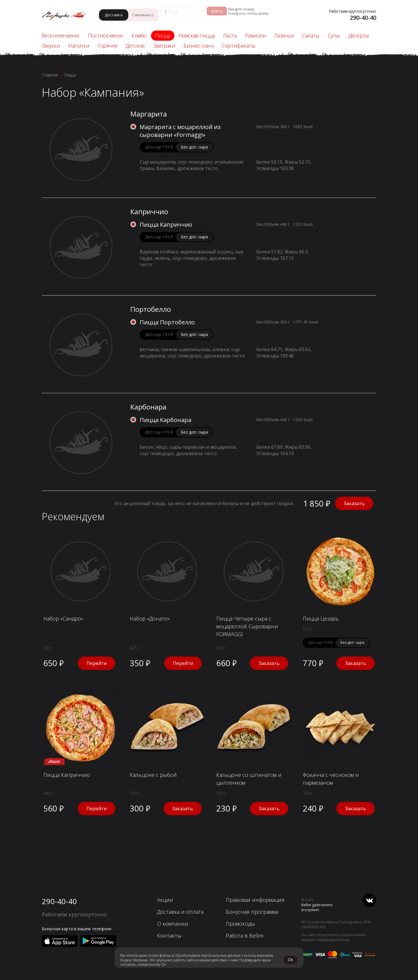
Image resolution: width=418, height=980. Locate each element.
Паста (230, 35)
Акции (165, 900)
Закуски (51, 46)
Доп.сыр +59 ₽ (159, 147)
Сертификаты (238, 46)
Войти (217, 11)
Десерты (359, 35)
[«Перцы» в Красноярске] (67, 16)
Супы (334, 35)
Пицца (163, 35)
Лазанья (284, 35)
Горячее (107, 46)
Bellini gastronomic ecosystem (317, 907)
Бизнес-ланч (199, 46)
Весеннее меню (61, 35)
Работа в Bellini (245, 936)
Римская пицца (197, 35)
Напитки (79, 46)
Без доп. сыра (194, 147)
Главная (50, 75)
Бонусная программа (252, 912)
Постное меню (106, 35)
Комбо (139, 35)
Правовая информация (255, 900)
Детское (135, 46)
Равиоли (255, 35)
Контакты (169, 936)
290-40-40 (59, 901)
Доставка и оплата (180, 912)
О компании (173, 924)
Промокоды (240, 924)
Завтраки (164, 46)
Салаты (311, 35)
